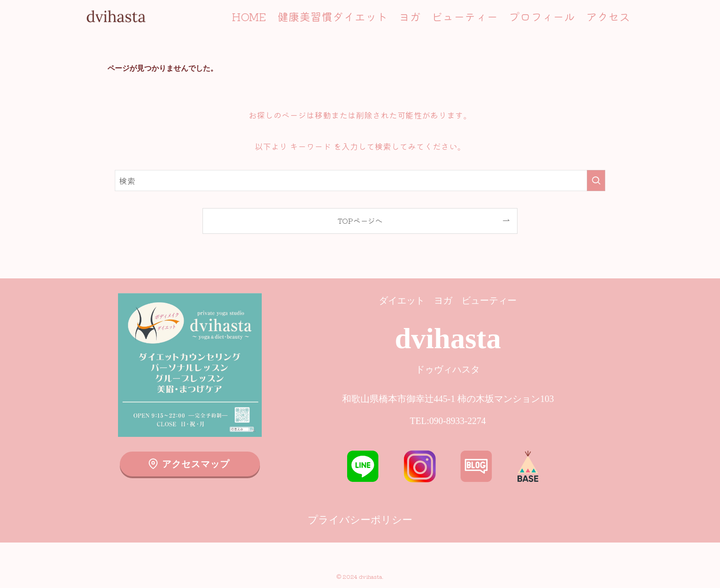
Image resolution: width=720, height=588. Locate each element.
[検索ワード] (360, 181)
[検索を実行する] (596, 181)
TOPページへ (360, 220)
